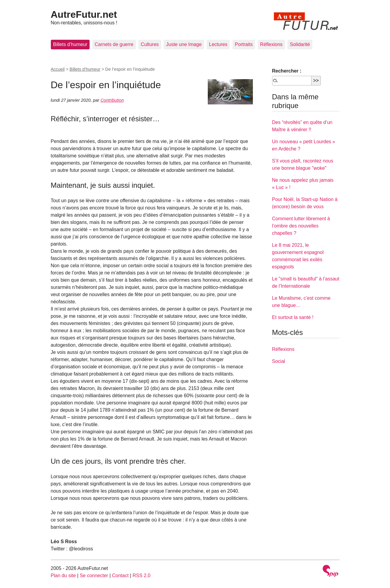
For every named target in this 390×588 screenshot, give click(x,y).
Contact (120, 576)
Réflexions (271, 44)
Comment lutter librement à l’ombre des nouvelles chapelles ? (301, 226)
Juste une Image (184, 44)
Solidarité (300, 44)
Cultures (150, 44)
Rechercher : (287, 71)
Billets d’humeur (70, 44)
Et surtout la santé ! (293, 317)
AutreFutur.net (84, 14)
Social (279, 361)
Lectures (218, 44)
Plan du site (63, 576)
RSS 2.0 (142, 576)
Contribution (112, 100)
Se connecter (94, 576)
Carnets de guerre (114, 44)
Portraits (244, 44)
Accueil (58, 69)
